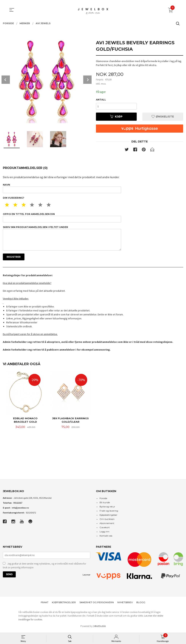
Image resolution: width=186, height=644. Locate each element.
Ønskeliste (163, 117)
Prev (6, 80)
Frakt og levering (109, 512)
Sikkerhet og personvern (97, 604)
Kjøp (116, 117)
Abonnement (107, 525)
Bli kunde (105, 504)
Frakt (45, 604)
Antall (101, 100)
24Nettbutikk (99, 628)
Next (87, 80)
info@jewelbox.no (20, 509)
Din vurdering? (14, 198)
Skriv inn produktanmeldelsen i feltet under (62, 239)
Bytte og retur (107, 508)
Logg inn (104, 533)
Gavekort (105, 529)
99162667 (18, 504)
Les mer (86, 577)
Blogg (141, 604)
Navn (62, 189)
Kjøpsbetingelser (108, 516)
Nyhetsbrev (125, 604)
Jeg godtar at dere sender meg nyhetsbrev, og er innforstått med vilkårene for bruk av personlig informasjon (44, 567)
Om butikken (107, 521)
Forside (103, 500)
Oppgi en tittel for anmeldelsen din (62, 218)
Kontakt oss (106, 537)
